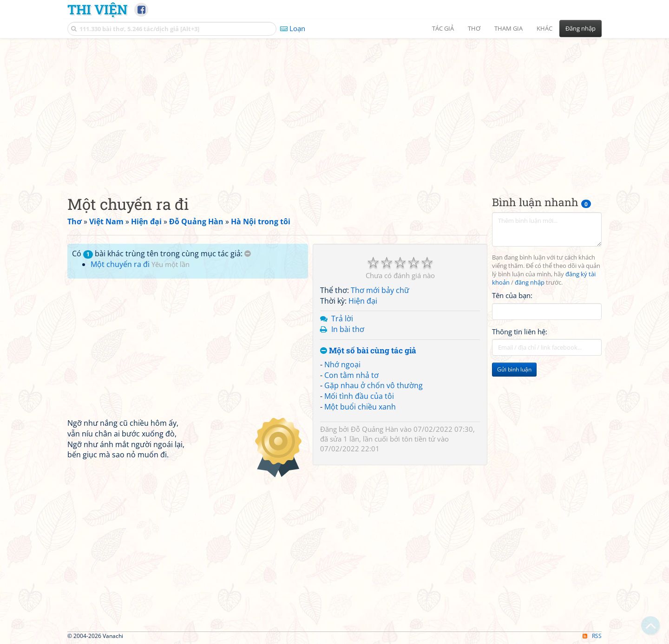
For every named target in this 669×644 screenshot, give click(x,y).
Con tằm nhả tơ (351, 375)
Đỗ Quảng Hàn (374, 429)
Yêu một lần (171, 264)
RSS (592, 636)
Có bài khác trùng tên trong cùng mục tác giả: (161, 254)
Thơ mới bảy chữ (380, 290)
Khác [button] (544, 28)
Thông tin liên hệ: (520, 332)
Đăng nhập (580, 28)
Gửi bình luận (514, 369)
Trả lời (342, 319)
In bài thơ (348, 329)
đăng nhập (530, 283)
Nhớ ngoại (342, 364)
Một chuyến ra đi (120, 264)
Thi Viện (97, 9)
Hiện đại (363, 301)
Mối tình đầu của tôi (359, 396)
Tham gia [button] (508, 28)
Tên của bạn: (512, 295)
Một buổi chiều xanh (360, 407)
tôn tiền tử (419, 439)
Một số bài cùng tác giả (368, 351)
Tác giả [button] (443, 28)
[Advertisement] (334, 109)
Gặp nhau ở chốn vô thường (374, 385)
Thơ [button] (474, 28)
